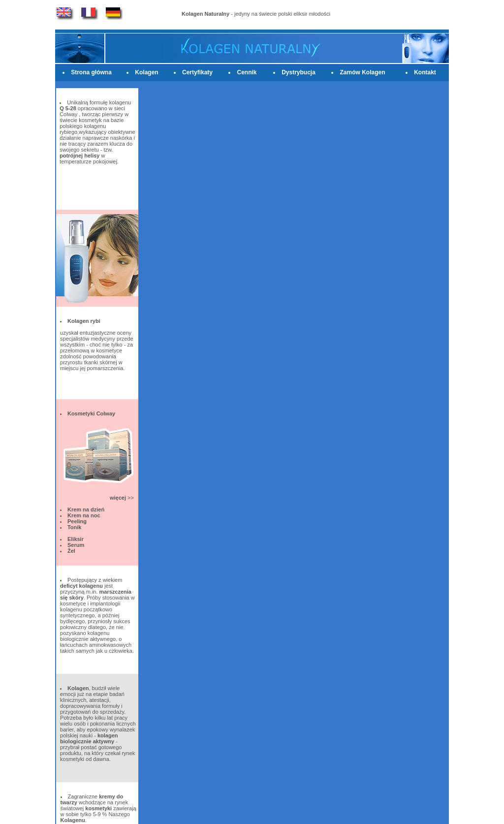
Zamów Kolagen (362, 72)
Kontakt (425, 72)
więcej (118, 498)
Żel (71, 551)
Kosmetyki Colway (91, 413)
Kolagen (146, 72)
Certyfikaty (197, 72)
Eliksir (76, 539)
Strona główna (91, 72)
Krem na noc (84, 515)
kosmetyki (98, 808)
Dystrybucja (299, 72)
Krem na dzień (86, 509)
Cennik (247, 72)
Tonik (75, 527)
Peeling (77, 521)
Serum (76, 545)
